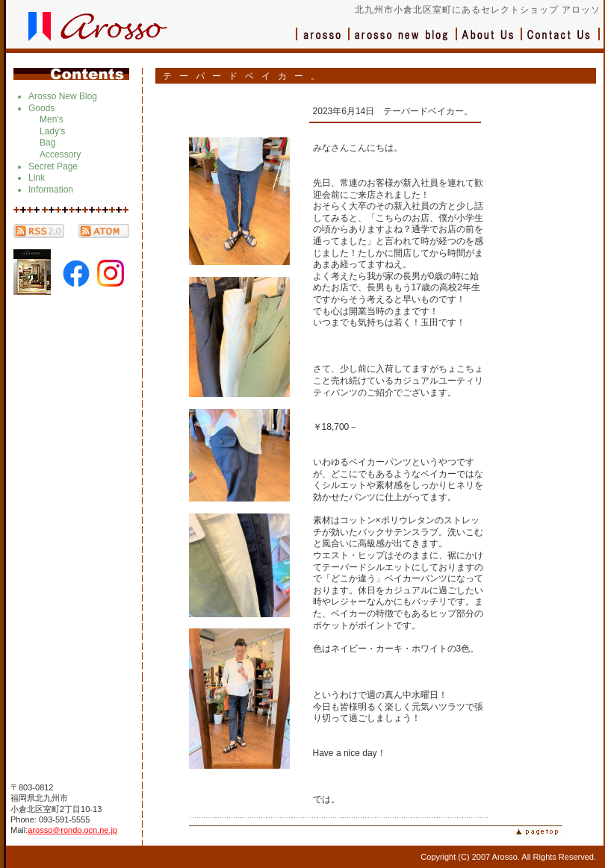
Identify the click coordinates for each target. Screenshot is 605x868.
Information (51, 190)
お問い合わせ (561, 41)
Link (37, 178)
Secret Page (53, 166)
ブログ (403, 41)
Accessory (60, 154)
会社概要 (490, 41)
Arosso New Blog (63, 96)
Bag (47, 143)
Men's (52, 119)
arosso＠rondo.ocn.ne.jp (72, 830)
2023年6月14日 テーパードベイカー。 (393, 111)
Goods (41, 108)
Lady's (52, 131)
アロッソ (323, 41)
